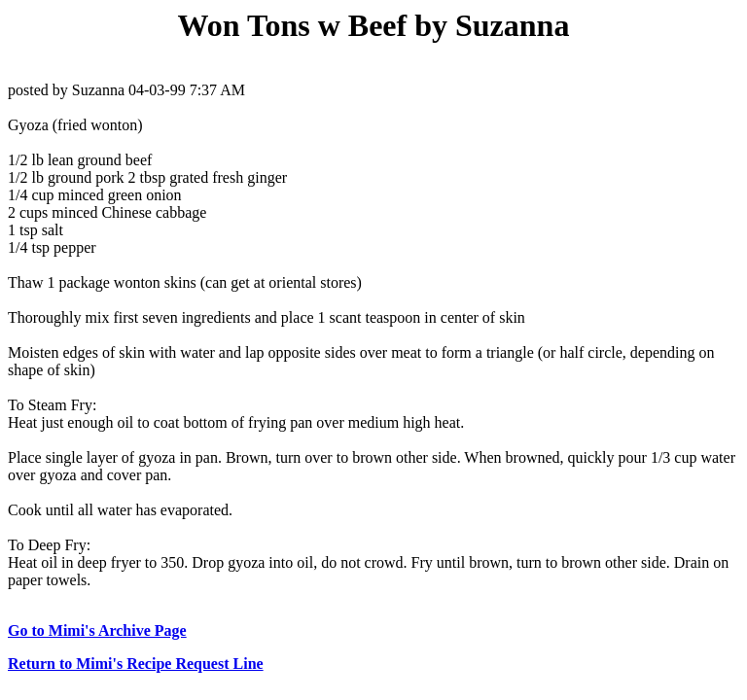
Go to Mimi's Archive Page (97, 630)
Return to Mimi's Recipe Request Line (136, 664)
